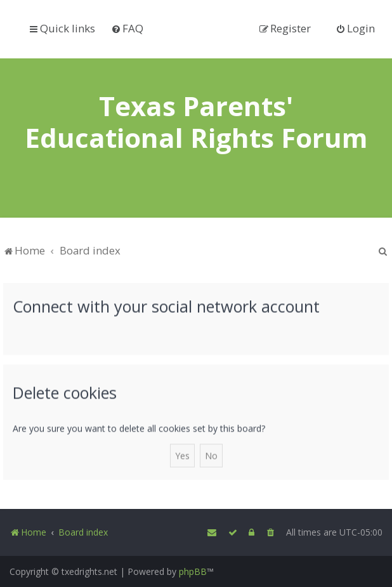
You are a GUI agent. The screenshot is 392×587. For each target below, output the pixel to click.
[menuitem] (127, 28)
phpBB (193, 571)
